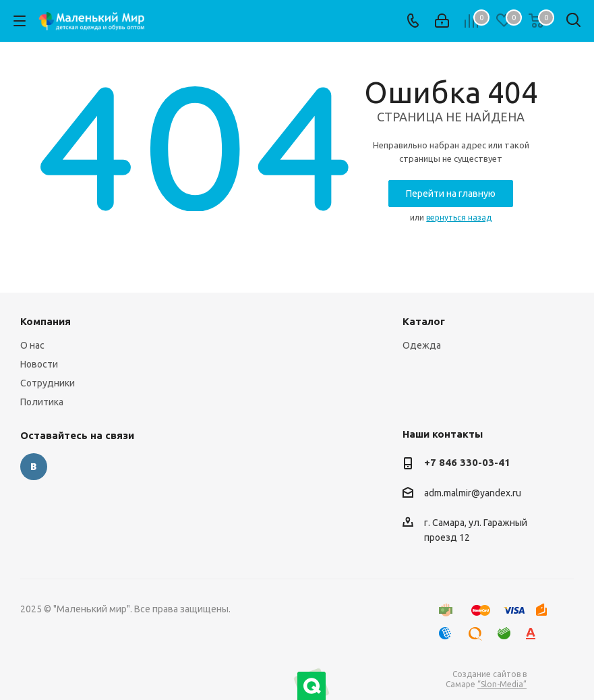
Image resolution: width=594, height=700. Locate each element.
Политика (42, 402)
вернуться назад (459, 217)
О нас (32, 345)
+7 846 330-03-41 (467, 462)
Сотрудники (48, 383)
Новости (39, 364)
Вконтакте (34, 467)
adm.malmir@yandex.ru (473, 493)
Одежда (422, 345)
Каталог (424, 321)
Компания (46, 321)
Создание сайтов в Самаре (486, 679)
